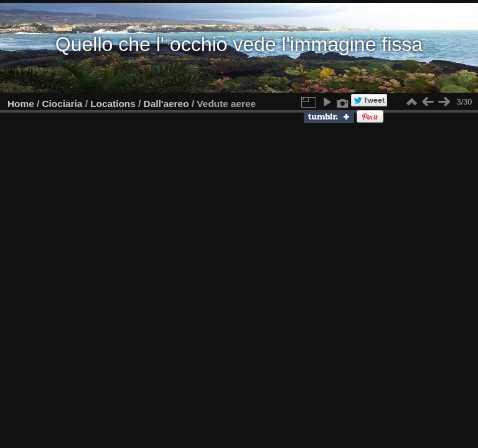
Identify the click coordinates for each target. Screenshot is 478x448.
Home (21, 104)
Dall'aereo (166, 104)
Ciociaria (63, 104)
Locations (113, 104)
